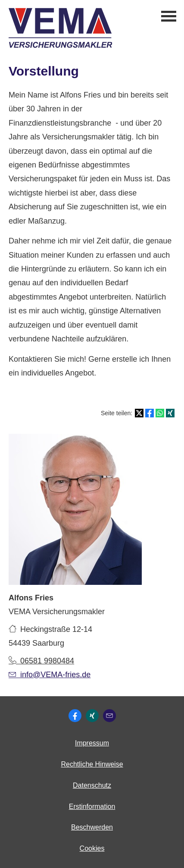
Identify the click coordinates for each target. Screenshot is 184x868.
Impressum (92, 743)
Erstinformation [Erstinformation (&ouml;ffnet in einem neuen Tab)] (92, 806)
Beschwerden (92, 827)
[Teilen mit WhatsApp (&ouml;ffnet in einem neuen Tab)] (160, 413)
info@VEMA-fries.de (50, 675)
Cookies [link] (92, 848)
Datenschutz (92, 785)
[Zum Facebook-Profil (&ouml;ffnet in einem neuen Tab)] (75, 716)
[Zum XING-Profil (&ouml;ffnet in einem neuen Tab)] (92, 716)
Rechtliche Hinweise (92, 764)
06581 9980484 (41, 661)
